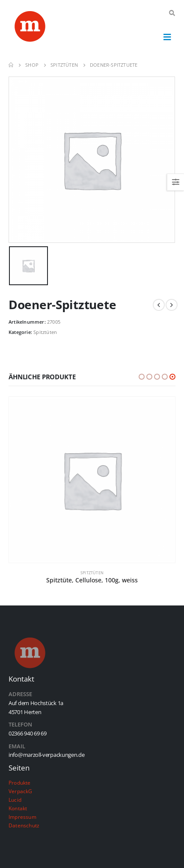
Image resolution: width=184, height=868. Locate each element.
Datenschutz (24, 825)
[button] (142, 377)
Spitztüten (45, 332)
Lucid (15, 800)
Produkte (20, 782)
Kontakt (18, 808)
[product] (92, 480)
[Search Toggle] (172, 13)
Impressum (22, 817)
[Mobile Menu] (167, 37)
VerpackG (21, 791)
